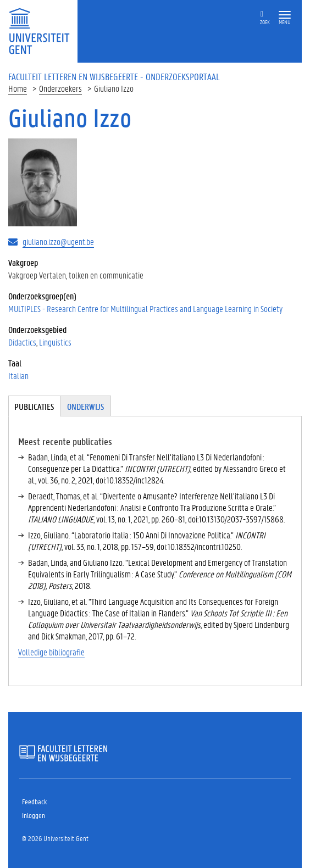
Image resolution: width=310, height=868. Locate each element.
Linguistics (55, 342)
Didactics (22, 342)
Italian (18, 375)
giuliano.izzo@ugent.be (58, 241)
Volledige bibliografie (51, 652)
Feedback (34, 801)
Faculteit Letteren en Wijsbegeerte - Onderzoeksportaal (114, 76)
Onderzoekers (60, 88)
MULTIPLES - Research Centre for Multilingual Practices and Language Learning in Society (145, 308)
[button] (285, 15)
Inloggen (34, 815)
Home (18, 88)
